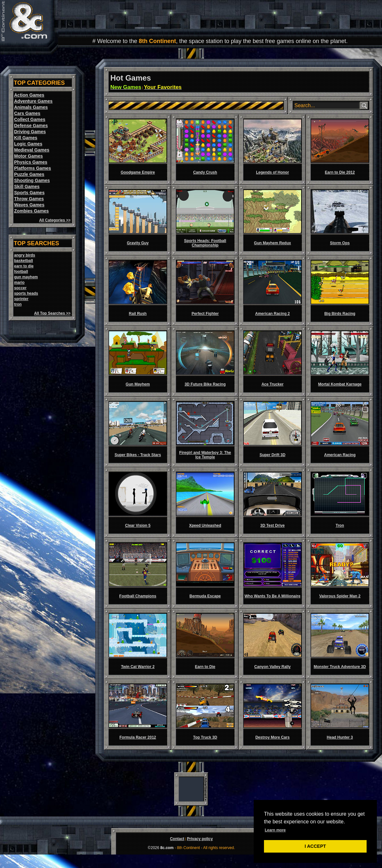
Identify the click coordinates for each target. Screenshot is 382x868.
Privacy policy (200, 839)
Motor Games (28, 156)
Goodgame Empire (138, 172)
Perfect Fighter (205, 314)
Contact (177, 839)
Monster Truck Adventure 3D (340, 667)
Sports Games (29, 193)
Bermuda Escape (205, 596)
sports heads (26, 293)
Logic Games (28, 144)
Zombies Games (31, 211)
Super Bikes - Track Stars (138, 455)
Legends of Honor (272, 172)
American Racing (340, 455)
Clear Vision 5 (138, 525)
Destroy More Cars (272, 737)
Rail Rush (138, 314)
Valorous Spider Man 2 (340, 596)
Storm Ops (340, 243)
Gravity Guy (138, 243)
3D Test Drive (273, 525)
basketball (24, 261)
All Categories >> (55, 220)
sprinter (21, 299)
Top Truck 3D (205, 737)
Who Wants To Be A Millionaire (272, 596)
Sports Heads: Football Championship (205, 243)
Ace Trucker (272, 384)
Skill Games (27, 187)
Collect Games (30, 119)
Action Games (29, 95)
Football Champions (138, 596)
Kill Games (26, 138)
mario (19, 282)
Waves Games (29, 205)
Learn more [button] (275, 830)
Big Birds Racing (340, 314)
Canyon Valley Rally (272, 667)
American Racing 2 (272, 314)
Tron (340, 525)
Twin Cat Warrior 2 (138, 667)
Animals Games (31, 107)
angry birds (25, 255)
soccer (20, 288)
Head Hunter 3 (340, 737)
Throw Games (29, 199)
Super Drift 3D (272, 455)
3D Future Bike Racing (205, 384)
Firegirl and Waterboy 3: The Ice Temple (205, 455)
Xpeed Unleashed (205, 525)
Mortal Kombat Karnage (340, 384)
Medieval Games (32, 150)
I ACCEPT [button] (315, 846)
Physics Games (31, 162)
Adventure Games (33, 101)
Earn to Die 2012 (340, 172)
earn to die (24, 266)
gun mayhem (26, 277)
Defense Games (31, 126)
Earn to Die (205, 667)
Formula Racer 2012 (138, 737)
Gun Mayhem (138, 384)
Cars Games (27, 113)
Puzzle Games (29, 174)
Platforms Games (33, 168)
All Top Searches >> (52, 313)
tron (18, 304)
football (21, 272)
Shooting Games (32, 180)
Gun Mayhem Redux (272, 243)
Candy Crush (205, 172)
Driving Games (30, 132)
